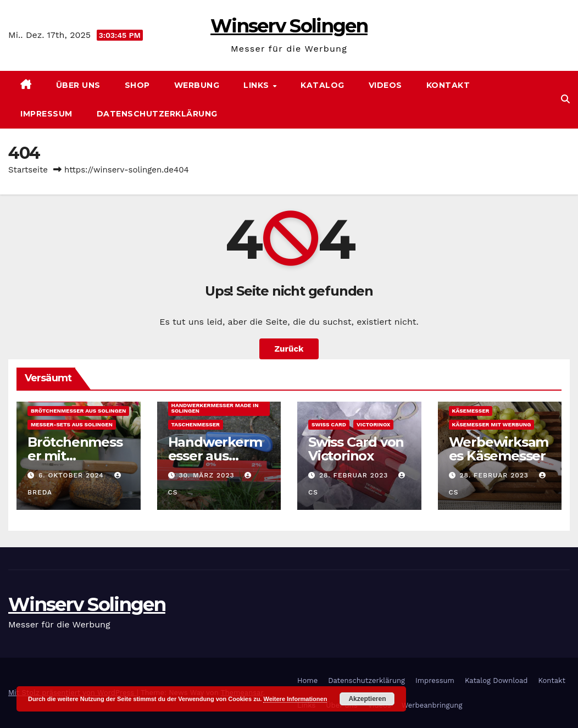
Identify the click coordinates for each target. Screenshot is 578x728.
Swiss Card (329, 424)
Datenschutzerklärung (157, 114)
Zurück (289, 349)
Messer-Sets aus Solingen (72, 424)
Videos (385, 85)
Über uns (78, 85)
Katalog (323, 85)
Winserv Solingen (289, 26)
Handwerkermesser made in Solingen (215, 408)
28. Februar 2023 (355, 475)
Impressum (46, 114)
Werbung (197, 85)
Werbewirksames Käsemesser (499, 449)
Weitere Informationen (295, 699)
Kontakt (448, 85)
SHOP (137, 85)
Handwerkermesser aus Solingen (215, 456)
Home (307, 680)
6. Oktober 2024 (73, 475)
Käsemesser (471, 411)
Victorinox (373, 424)
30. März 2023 (208, 475)
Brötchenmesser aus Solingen (78, 411)
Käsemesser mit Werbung (492, 424)
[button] (565, 99)
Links (257, 85)
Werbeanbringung (432, 705)
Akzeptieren (367, 699)
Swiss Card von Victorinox (356, 449)
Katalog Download (496, 680)
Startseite (28, 170)
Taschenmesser (196, 424)
